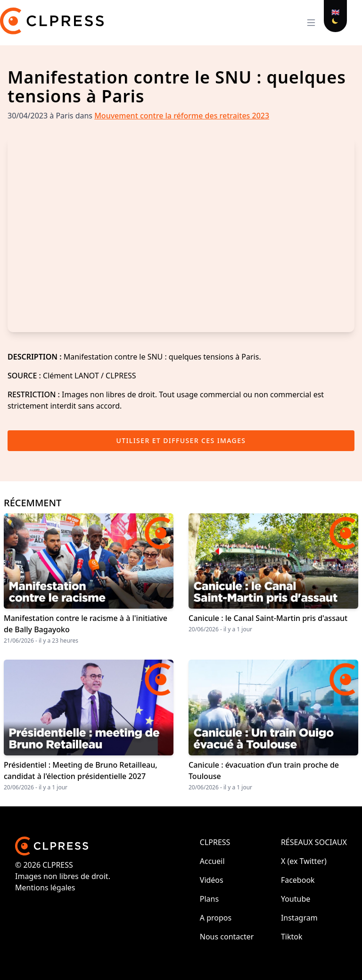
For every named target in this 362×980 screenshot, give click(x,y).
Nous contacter (227, 937)
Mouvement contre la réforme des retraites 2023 (182, 116)
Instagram (299, 918)
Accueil (212, 861)
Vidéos (212, 880)
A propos (216, 918)
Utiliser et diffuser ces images (181, 440)
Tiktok (292, 937)
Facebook (298, 880)
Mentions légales (45, 888)
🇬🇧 (335, 12)
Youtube (296, 899)
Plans (209, 899)
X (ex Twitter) (304, 861)
